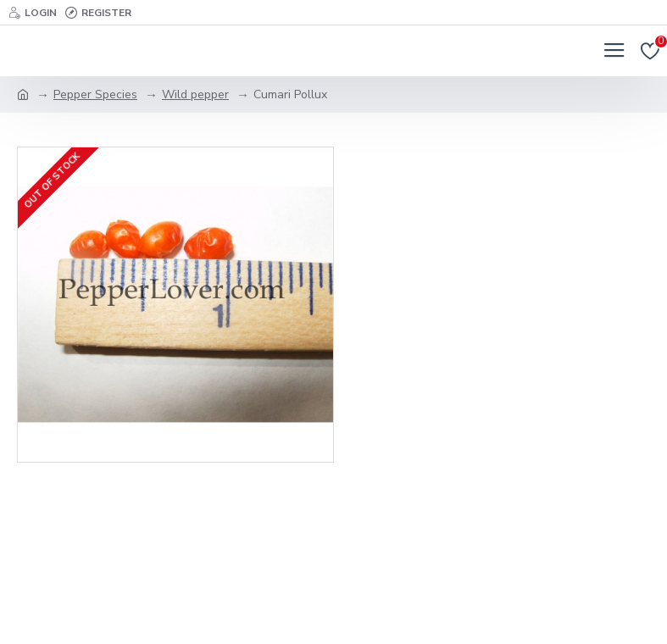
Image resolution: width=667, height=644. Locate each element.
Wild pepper (195, 94)
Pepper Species (95, 94)
